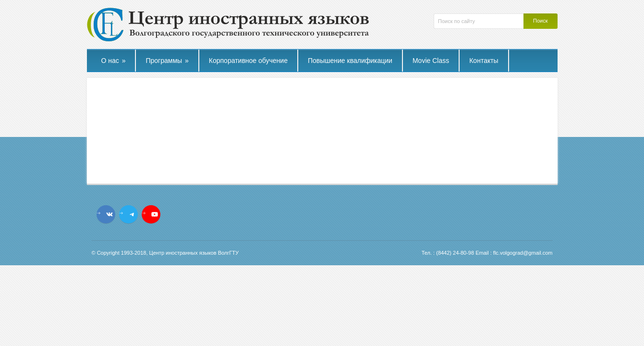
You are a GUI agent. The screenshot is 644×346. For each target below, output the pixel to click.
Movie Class (431, 61)
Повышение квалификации (350, 61)
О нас (114, 61)
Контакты (484, 61)
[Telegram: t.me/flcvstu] (132, 214)
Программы (167, 61)
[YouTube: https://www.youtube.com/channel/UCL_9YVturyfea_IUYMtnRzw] (155, 214)
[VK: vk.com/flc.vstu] (109, 214)
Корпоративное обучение (248, 61)
